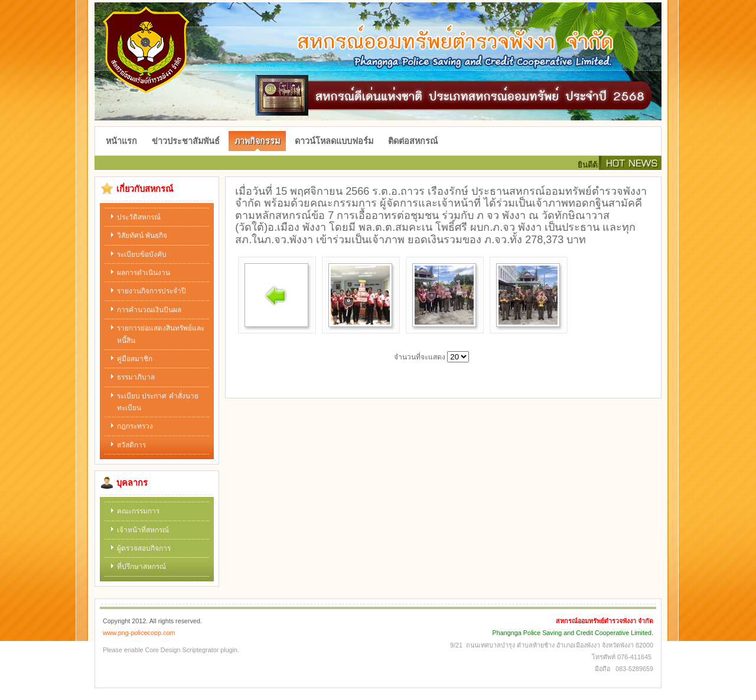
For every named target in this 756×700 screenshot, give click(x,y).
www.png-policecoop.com (139, 633)
